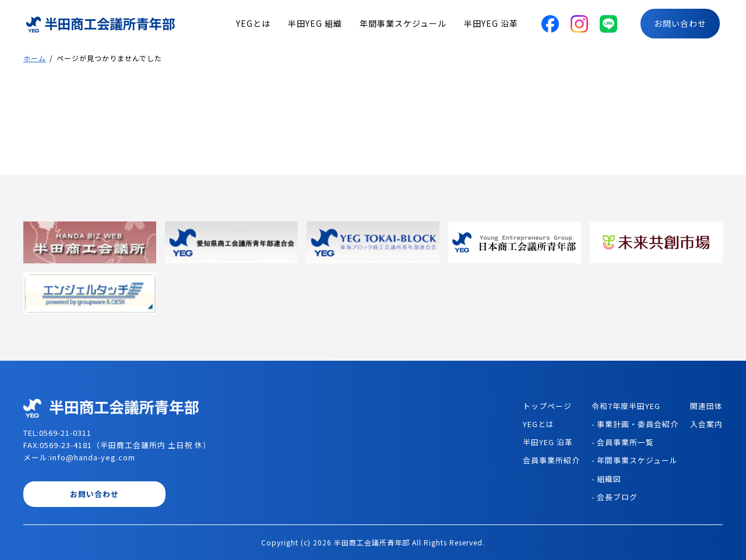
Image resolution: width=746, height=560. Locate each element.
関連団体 (706, 406)
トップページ (547, 406)
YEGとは (253, 23)
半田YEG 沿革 (491, 23)
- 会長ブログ (615, 497)
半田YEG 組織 (315, 23)
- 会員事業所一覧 (623, 442)
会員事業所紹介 (551, 460)
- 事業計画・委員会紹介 (635, 424)
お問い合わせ (680, 23)
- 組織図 (606, 479)
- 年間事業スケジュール (635, 460)
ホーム (35, 58)
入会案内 (706, 424)
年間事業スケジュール (403, 23)
